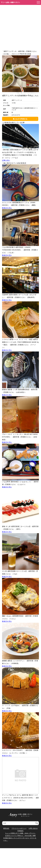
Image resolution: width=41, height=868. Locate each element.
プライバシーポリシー (19, 828)
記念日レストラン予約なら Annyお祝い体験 (20, 836)
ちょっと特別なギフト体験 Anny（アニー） (20, 833)
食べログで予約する (20, 119)
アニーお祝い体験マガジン (11, 2)
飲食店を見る (7, 208)
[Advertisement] (20, 26)
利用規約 (20, 831)
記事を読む (6, 160)
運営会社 (6, 828)
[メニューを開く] (38, 3)
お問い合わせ (33, 828)
